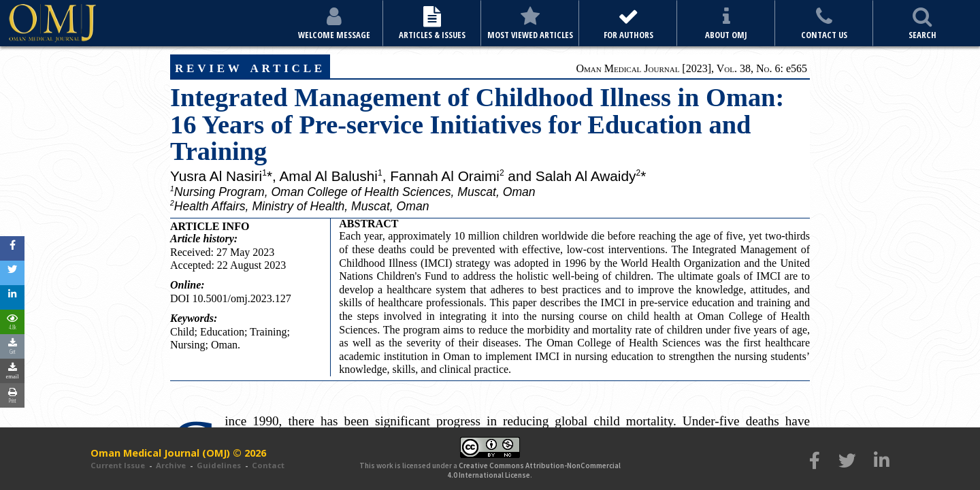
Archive (171, 465)
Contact (268, 465)
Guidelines (219, 465)
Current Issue (118, 465)
